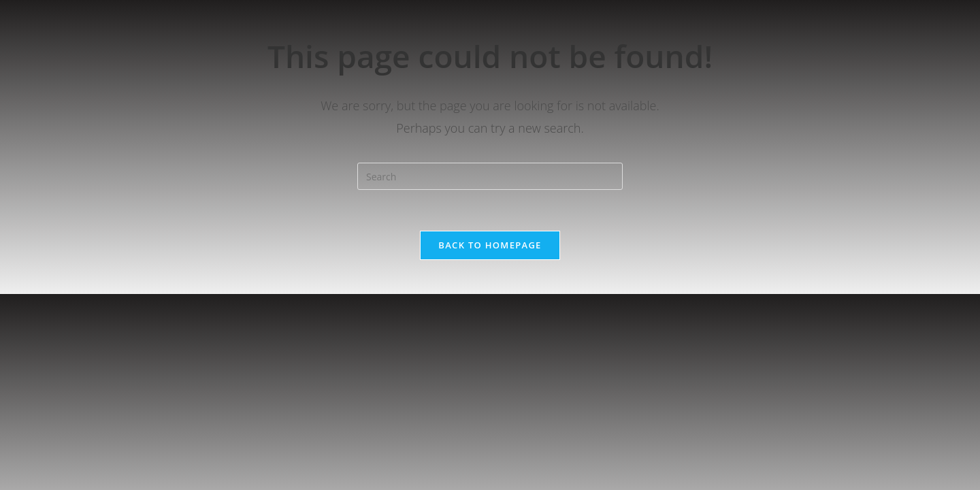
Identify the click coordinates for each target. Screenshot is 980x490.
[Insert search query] (490, 176)
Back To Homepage (490, 245)
